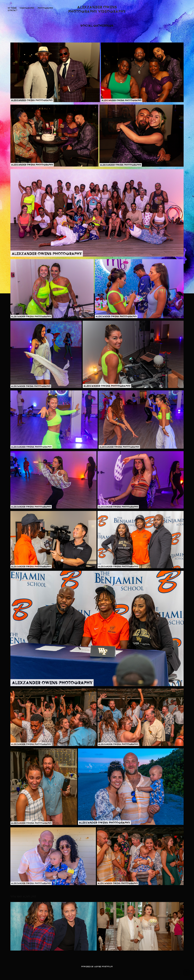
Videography (27, 8)
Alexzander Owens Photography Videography (97, 9)
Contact (13, 10)
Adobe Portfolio (104, 967)
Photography (45, 8)
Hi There (12, 8)
